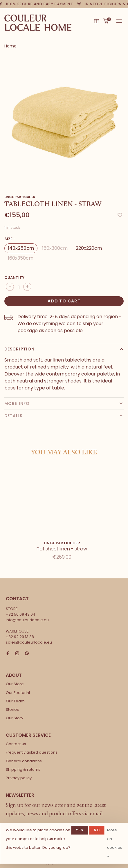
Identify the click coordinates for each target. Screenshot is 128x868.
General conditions (24, 761)
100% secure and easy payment (40, 4)
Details (13, 416)
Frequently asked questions (32, 752)
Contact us (16, 744)
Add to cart (64, 301)
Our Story (15, 718)
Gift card (96, 21)
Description (19, 349)
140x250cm (21, 248)
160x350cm (21, 258)
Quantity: (15, 278)
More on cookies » (115, 843)
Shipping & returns (23, 769)
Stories (12, 710)
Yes (80, 830)
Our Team (15, 701)
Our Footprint (18, 693)
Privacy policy (19, 778)
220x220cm (89, 248)
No (97, 830)
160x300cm (55, 248)
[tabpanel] (64, 119)
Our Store (15, 684)
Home (10, 46)
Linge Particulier (20, 197)
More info (17, 403)
